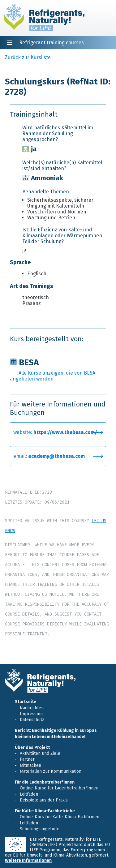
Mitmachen (30, 765)
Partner (27, 759)
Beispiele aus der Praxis (44, 800)
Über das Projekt (32, 748)
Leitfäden (29, 794)
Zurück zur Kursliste (28, 57)
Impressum (31, 714)
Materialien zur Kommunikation (51, 771)
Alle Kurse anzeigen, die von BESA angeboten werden (53, 376)
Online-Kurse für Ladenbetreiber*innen (59, 788)
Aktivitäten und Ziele (40, 753)
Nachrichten (32, 708)
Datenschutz (32, 720)
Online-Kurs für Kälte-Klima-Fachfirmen (60, 817)
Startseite (26, 702)
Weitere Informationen (28, 860)
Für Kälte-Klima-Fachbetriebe (45, 811)
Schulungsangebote (40, 829)
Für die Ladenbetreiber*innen (45, 782)
